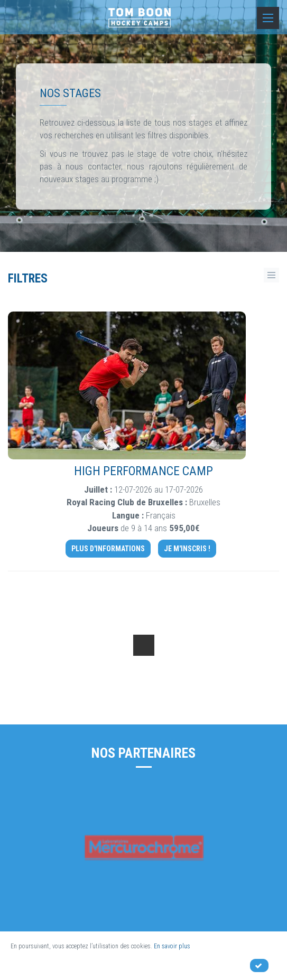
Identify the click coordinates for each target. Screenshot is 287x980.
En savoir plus (172, 946)
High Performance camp (143, 471)
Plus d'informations (108, 549)
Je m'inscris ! (187, 549)
